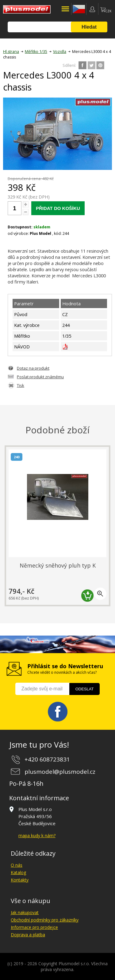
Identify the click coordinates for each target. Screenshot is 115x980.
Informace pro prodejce (34, 927)
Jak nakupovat (25, 912)
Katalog (18, 872)
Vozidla (60, 52)
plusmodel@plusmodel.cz (60, 772)
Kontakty (20, 880)
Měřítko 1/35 (36, 52)
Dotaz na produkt (33, 368)
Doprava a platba (28, 935)
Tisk (21, 385)
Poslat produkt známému (40, 377)
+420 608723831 (47, 759)
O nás (17, 865)
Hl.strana (11, 52)
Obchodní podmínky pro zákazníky (45, 920)
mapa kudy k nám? (37, 835)
